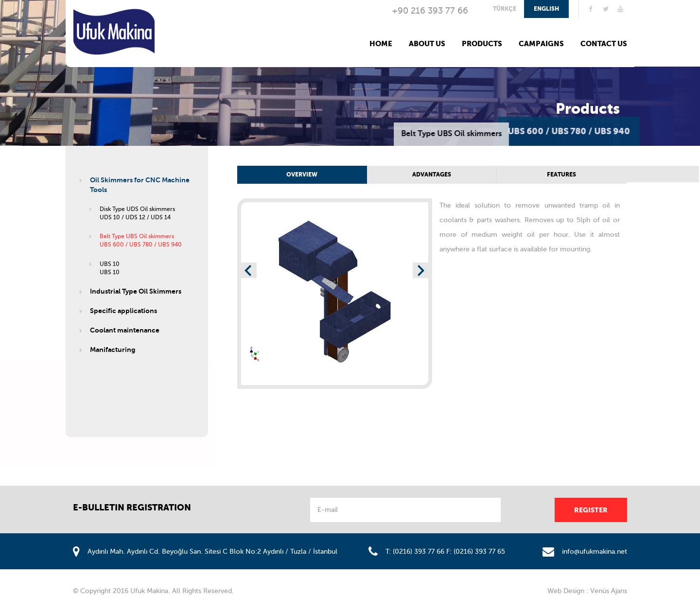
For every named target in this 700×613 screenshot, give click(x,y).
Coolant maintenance (125, 330)
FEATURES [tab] (561, 175)
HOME (381, 44)
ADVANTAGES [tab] (432, 175)
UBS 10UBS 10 (110, 268)
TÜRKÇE (505, 9)
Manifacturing (113, 350)
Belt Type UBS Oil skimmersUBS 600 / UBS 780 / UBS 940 (141, 240)
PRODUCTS (482, 44)
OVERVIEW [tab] (302, 175)
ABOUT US (427, 44)
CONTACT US (604, 44)
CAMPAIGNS (541, 44)
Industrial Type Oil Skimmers (136, 291)
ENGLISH (546, 9)
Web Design (566, 591)
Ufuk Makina (114, 32)
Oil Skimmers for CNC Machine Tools (140, 185)
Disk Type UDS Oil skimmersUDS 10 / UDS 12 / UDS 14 (137, 213)
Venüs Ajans (609, 591)
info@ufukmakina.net (595, 552)
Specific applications (123, 311)
